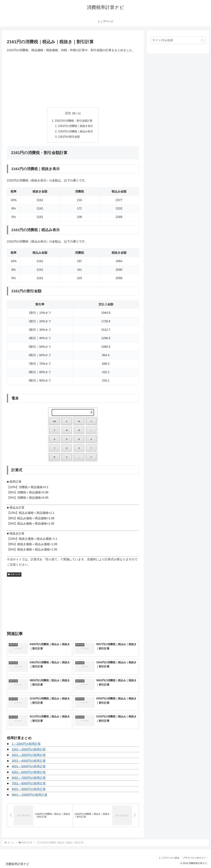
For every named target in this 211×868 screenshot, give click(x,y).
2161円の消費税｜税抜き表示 (75, 126)
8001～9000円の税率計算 (29, 789)
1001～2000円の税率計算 (29, 749)
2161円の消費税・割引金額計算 (74, 121)
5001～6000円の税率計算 (29, 772)
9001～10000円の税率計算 (30, 795)
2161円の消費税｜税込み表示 (75, 131)
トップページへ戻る (169, 858)
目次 (68, 113)
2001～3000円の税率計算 (29, 755)
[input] (178, 40)
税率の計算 (14, 574)
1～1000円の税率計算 (26, 744)
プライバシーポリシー (194, 858)
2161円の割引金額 (69, 137)
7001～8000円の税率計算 (29, 783)
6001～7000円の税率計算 (29, 778)
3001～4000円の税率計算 (29, 761)
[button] (202, 40)
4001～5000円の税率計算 (29, 766)
